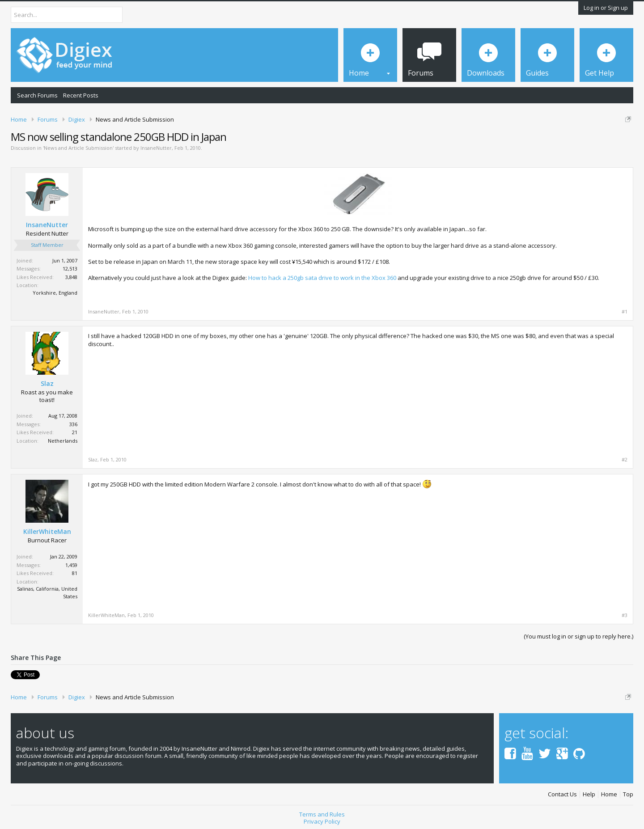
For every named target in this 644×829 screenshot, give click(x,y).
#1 (625, 312)
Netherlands (63, 441)
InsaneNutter (156, 148)
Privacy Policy (322, 821)
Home (609, 794)
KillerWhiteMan (47, 532)
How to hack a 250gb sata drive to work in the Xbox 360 (322, 278)
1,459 (71, 565)
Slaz (47, 384)
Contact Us (562, 794)
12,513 (70, 269)
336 (73, 424)
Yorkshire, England (55, 293)
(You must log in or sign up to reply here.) (578, 636)
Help (589, 794)
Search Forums (37, 95)
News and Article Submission (78, 148)
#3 (625, 615)
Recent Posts (81, 95)
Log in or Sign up (606, 8)
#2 (625, 460)
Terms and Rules (322, 814)
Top (628, 794)
